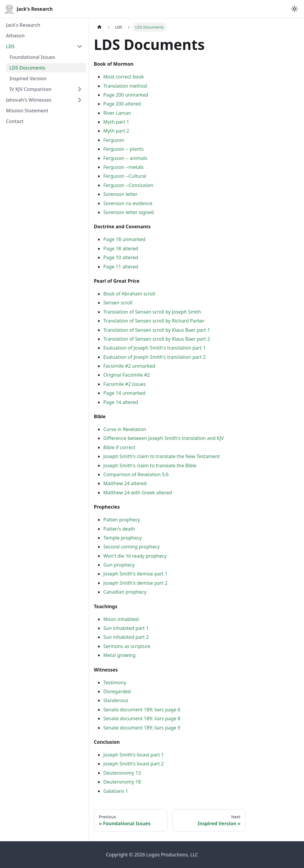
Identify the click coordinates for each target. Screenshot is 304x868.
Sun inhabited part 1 (126, 628)
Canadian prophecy (125, 592)
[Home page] (99, 27)
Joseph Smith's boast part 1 (134, 755)
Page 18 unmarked (124, 239)
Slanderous (116, 700)
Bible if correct (119, 447)
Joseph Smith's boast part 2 (134, 764)
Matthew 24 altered (125, 483)
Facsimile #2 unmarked (129, 366)
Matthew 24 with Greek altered (138, 493)
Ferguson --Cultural (125, 176)
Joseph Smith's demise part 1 (135, 574)
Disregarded (117, 691)
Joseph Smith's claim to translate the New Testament (162, 456)
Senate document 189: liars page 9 (142, 728)
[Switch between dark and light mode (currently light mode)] (294, 9)
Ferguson (114, 140)
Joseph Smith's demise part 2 (135, 583)
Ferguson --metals (123, 167)
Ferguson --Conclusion (128, 185)
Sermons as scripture (127, 646)
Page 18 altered (121, 249)
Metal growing (119, 655)
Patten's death (119, 529)
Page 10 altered (121, 257)
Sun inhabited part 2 (126, 637)
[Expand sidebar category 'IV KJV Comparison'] (80, 89)
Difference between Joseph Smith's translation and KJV (164, 438)
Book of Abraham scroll (129, 294)
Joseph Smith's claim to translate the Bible (150, 466)
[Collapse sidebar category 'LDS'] (80, 46)
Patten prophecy (122, 520)
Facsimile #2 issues (125, 384)
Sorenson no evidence (128, 203)
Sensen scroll (118, 303)
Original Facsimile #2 (127, 375)
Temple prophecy (122, 538)
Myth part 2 (116, 131)
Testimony (115, 683)
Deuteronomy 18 (122, 782)
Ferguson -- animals (125, 158)
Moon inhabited (121, 619)
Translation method (125, 86)
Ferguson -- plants (123, 149)
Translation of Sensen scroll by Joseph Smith (152, 312)
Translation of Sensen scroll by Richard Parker (154, 321)
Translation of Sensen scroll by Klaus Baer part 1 (157, 330)
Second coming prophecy (132, 547)
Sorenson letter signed (129, 212)
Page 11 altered (121, 267)
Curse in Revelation (125, 429)
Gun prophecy (119, 565)
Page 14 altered (121, 402)
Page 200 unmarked (126, 95)
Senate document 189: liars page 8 (142, 718)
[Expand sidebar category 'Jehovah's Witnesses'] (80, 100)
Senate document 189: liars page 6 (142, 710)
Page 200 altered (122, 104)
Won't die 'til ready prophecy (135, 556)
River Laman (117, 113)
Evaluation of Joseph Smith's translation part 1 (155, 348)
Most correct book (123, 77)
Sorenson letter (120, 194)
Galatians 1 (116, 791)
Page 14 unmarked (124, 393)
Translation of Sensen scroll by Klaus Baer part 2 (157, 339)
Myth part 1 (116, 122)
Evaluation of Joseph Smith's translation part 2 (155, 357)
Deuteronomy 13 (122, 773)
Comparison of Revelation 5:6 (136, 474)
